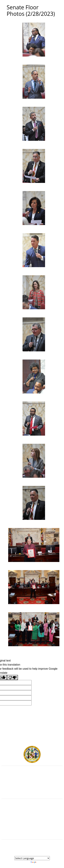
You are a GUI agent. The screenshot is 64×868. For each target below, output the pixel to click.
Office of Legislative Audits (32, 788)
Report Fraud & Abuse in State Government (32, 791)
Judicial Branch (32, 780)
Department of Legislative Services (32, 784)
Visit (32, 817)
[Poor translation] (12, 678)
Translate (39, 862)
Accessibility (32, 825)
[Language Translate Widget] (32, 858)
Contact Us (32, 813)
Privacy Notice (32, 828)
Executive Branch (32, 776)
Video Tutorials (32, 832)
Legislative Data (38, 850)
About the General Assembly (32, 821)
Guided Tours (32, 810)
